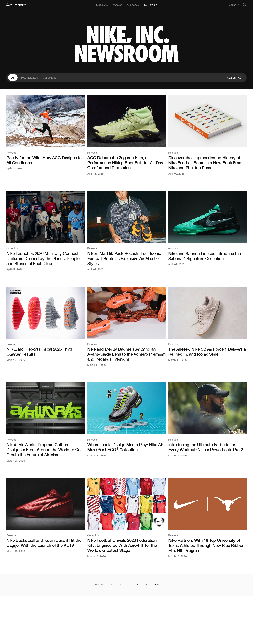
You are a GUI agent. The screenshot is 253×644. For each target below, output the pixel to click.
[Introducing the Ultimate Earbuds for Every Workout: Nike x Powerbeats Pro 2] (207, 419)
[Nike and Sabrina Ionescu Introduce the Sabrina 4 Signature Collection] (207, 228)
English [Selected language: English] (233, 5)
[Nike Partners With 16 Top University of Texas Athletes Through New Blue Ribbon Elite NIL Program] (207, 518)
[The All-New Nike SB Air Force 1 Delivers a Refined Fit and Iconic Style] (207, 324)
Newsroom (151, 5)
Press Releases (29, 77)
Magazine (102, 5)
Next (157, 585)
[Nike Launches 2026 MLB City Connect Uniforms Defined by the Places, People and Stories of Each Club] (46, 231)
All (13, 77)
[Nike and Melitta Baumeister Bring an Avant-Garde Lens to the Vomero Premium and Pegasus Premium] (126, 326)
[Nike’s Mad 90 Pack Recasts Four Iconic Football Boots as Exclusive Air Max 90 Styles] (126, 231)
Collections (50, 77)
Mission (118, 5)
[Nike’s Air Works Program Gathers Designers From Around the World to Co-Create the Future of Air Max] (46, 422)
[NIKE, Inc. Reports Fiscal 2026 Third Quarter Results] (46, 324)
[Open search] (245, 5)
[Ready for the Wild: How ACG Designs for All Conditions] (46, 133)
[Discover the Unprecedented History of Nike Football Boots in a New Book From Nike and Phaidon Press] (207, 135)
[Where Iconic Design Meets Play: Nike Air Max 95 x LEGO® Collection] (126, 419)
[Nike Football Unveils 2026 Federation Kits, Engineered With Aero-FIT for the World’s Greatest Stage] (126, 518)
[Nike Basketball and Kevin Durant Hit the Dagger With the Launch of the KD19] (46, 515)
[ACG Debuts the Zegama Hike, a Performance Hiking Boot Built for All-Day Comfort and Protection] (126, 135)
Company (133, 5)
